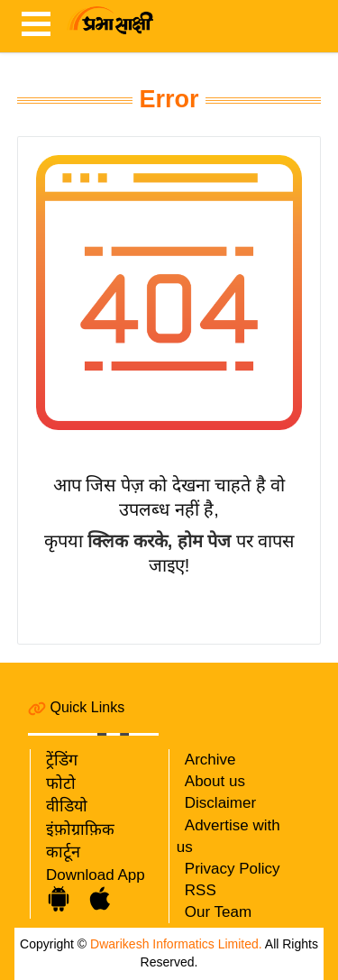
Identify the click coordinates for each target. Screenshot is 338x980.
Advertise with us (228, 836)
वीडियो (67, 806)
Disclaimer (220, 803)
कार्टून (63, 852)
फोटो (61, 783)
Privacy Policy (233, 869)
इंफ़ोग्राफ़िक (80, 829)
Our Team (218, 912)
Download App (96, 875)
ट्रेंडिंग (62, 760)
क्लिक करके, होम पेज (159, 541)
